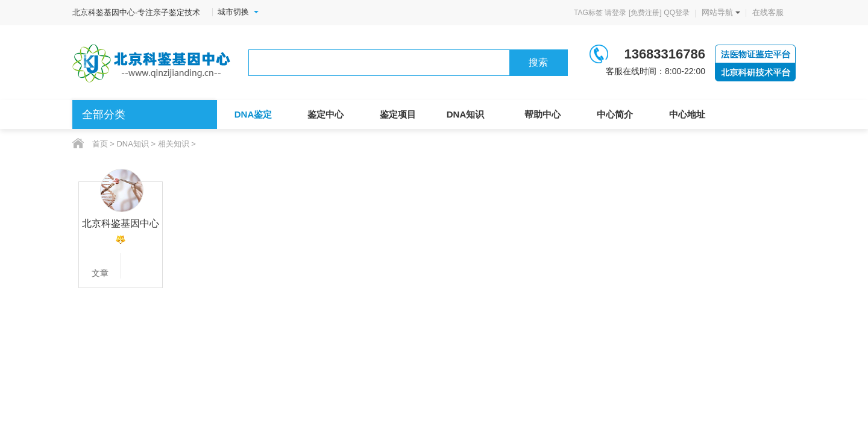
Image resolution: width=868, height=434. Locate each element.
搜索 (538, 62)
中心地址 (687, 114)
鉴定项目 (398, 114)
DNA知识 (466, 114)
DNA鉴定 (253, 114)
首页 (100, 144)
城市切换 (238, 12)
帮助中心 (542, 114)
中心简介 (615, 114)
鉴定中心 (325, 114)
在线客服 (768, 12)
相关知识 (174, 144)
